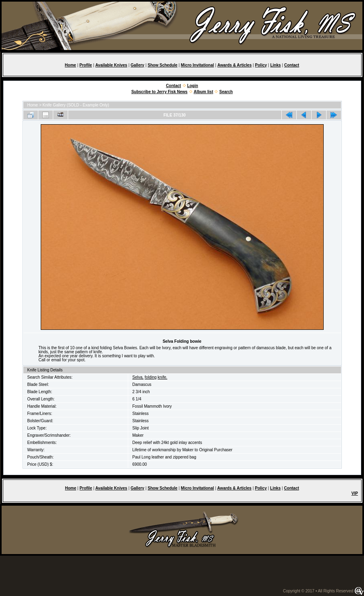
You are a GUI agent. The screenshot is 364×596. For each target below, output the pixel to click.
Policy (261, 65)
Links (275, 65)
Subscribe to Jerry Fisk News (160, 92)
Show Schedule (162, 65)
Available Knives (111, 65)
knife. (162, 377)
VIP (355, 493)
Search (226, 92)
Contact (292, 65)
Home (71, 65)
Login (192, 86)
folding (151, 377)
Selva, (138, 377)
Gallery (137, 65)
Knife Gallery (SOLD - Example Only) (76, 105)
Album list (203, 92)
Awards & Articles (234, 65)
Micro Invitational (198, 65)
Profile (86, 65)
